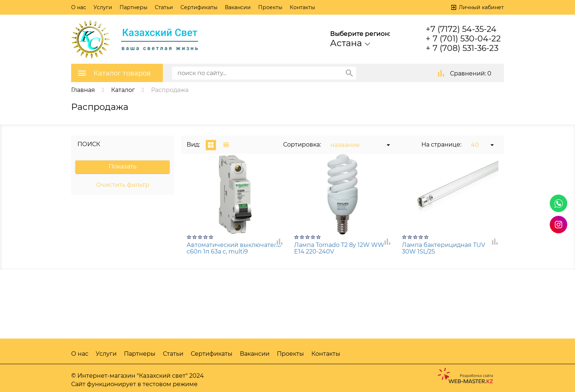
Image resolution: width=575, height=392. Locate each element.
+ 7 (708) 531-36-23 (462, 48)
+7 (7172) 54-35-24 (461, 29)
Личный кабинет (481, 7)
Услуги (103, 7)
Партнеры (133, 7)
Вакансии (238, 7)
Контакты (302, 7)
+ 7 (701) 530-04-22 (463, 39)
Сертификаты (199, 7)
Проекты (270, 7)
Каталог (123, 90)
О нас (79, 7)
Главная (83, 90)
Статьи (164, 7)
